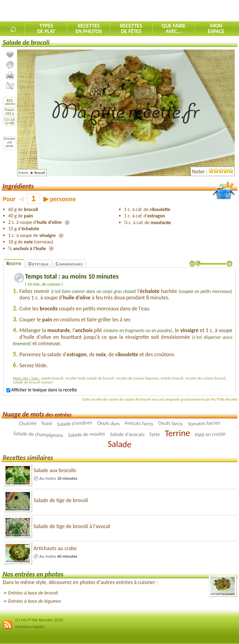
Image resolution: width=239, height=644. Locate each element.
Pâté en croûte (210, 434)
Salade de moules (86, 435)
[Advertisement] (168, 11)
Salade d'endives (75, 423)
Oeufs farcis (170, 424)
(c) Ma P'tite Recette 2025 (39, 620)
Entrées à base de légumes (35, 601)
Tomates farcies (204, 423)
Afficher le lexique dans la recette (42, 390)
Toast (47, 424)
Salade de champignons (38, 435)
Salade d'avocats (127, 435)
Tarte (155, 435)
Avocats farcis (139, 424)
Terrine (177, 433)
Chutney (27, 423)
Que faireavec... (174, 28)
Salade (119, 444)
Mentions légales (30, 627)
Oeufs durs (109, 424)
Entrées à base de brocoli (33, 593)
